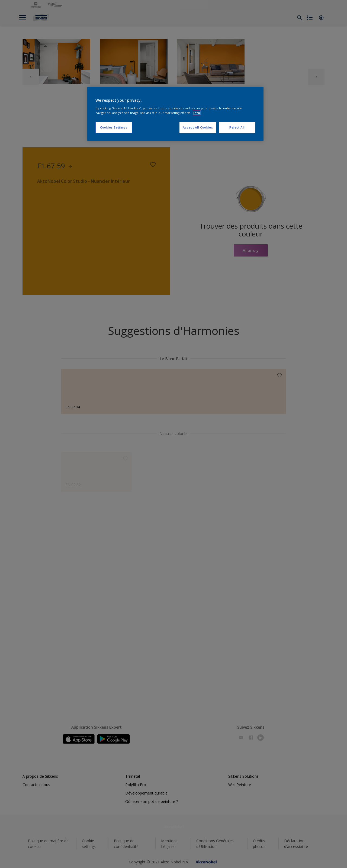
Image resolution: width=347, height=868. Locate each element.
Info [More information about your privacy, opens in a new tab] (197, 113)
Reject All (237, 127)
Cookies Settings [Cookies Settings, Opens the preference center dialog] (114, 127)
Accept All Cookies (198, 127)
